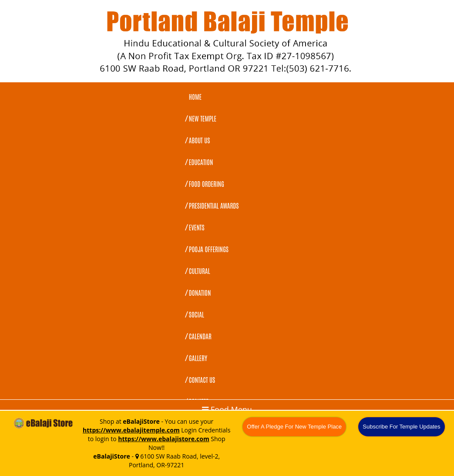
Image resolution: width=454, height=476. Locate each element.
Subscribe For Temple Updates (401, 427)
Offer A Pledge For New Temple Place (294, 427)
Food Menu (227, 409)
